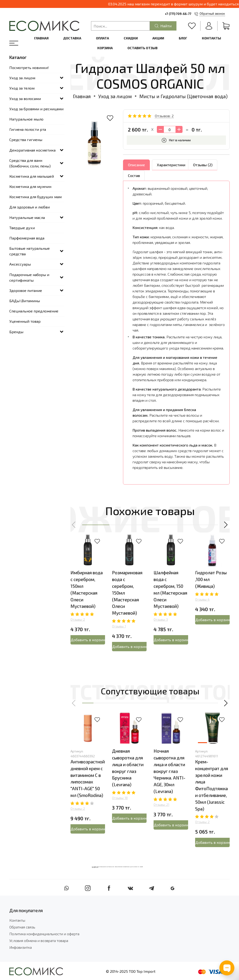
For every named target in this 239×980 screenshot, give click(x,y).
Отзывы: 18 (120, 798)
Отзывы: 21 (161, 805)
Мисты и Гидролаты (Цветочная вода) (183, 96)
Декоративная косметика (32, 150)
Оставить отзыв (142, 48)
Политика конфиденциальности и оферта (44, 934)
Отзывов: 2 (164, 116)
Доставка (72, 38)
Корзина (105, 48)
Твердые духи (22, 228)
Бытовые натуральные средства (30, 251)
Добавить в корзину (88, 640)
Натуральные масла (27, 217)
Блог (183, 38)
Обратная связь (22, 927)
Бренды (16, 332)
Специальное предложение (34, 311)
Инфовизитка (21, 947)
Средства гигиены (26, 140)
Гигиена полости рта (28, 129)
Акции (158, 38)
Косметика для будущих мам (35, 197)
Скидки (131, 38)
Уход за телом (22, 88)
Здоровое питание (26, 290)
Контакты (211, 38)
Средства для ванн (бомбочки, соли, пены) (30, 163)
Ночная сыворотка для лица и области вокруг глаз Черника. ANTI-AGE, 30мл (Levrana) (169, 771)
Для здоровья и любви (30, 207)
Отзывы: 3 (161, 620)
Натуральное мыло (26, 119)
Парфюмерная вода (27, 238)
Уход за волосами (25, 99)
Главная (41, 38)
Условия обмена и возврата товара (39, 940)
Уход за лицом (115, 96)
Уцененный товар (25, 321)
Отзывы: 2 (78, 620)
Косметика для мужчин (30, 186)
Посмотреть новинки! (29, 68)
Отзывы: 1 (119, 626)
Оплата (102, 38)
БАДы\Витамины (25, 301)
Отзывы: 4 (202, 599)
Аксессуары (20, 264)
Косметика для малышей (32, 176)
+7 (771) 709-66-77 (178, 14)
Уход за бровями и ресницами (36, 109)
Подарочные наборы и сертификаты (29, 277)
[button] (74, 525)
